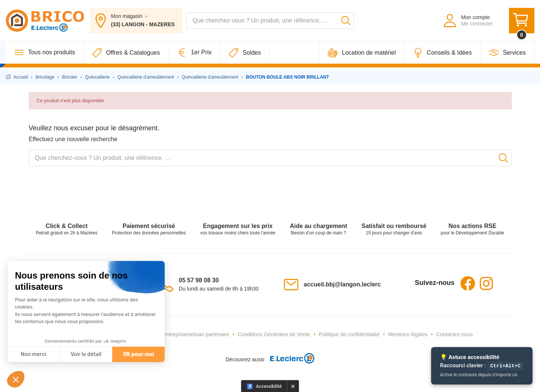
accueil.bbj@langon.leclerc (342, 284)
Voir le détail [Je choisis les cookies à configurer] (86, 354)
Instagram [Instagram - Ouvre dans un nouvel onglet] (486, 283)
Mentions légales (408, 334)
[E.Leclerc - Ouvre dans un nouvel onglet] (289, 359)
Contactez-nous (454, 334)
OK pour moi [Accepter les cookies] (139, 354)
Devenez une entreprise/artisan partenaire (180, 334)
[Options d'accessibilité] (264, 386)
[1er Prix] (194, 55)
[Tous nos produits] (45, 55)
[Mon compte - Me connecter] (468, 22)
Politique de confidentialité (349, 334)
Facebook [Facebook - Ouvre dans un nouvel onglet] (468, 283)
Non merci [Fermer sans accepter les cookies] (33, 354)
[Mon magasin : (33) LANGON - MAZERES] (136, 22)
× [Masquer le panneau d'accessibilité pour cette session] (293, 386)
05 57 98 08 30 (199, 280)
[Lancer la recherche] (346, 22)
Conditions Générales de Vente (274, 334)
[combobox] (270, 22)
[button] (16, 379)
